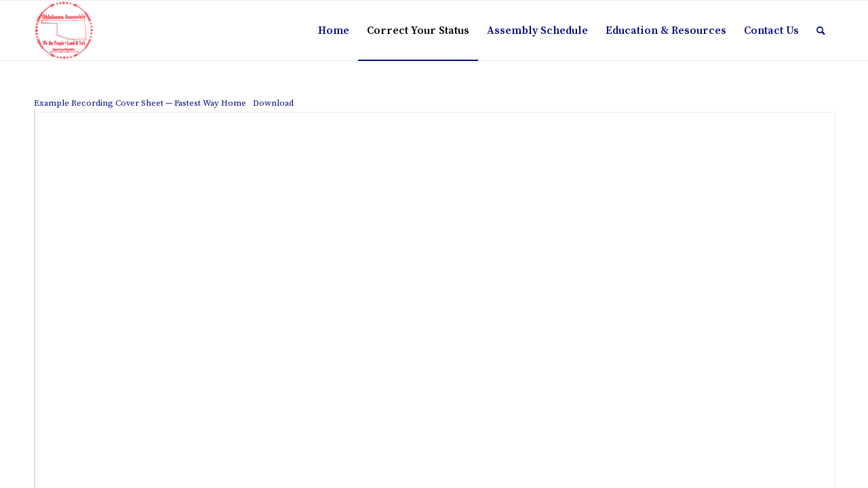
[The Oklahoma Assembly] (64, 30)
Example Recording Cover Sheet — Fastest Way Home (140, 103)
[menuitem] (334, 30)
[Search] (821, 30)
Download (273, 103)
